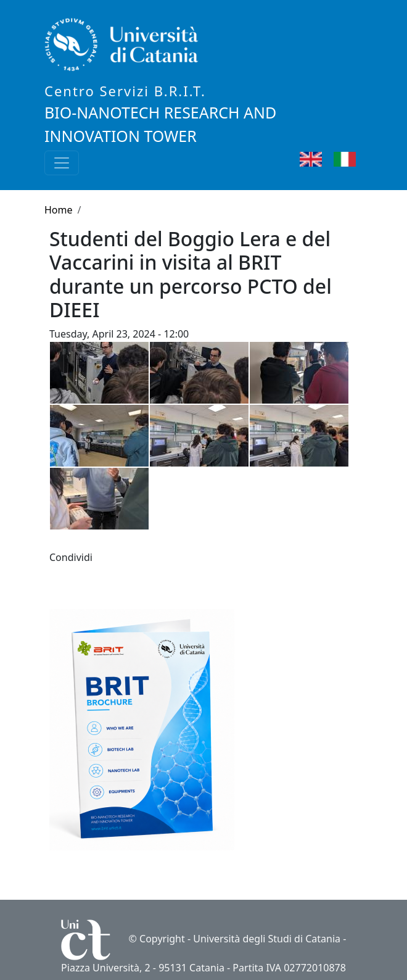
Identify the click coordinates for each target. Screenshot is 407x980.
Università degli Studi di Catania (267, 939)
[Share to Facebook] (101, 557)
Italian (360, 159)
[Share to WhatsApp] (118, 557)
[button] (136, 557)
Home (59, 210)
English (329, 159)
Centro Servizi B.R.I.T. (125, 91)
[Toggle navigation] (62, 163)
